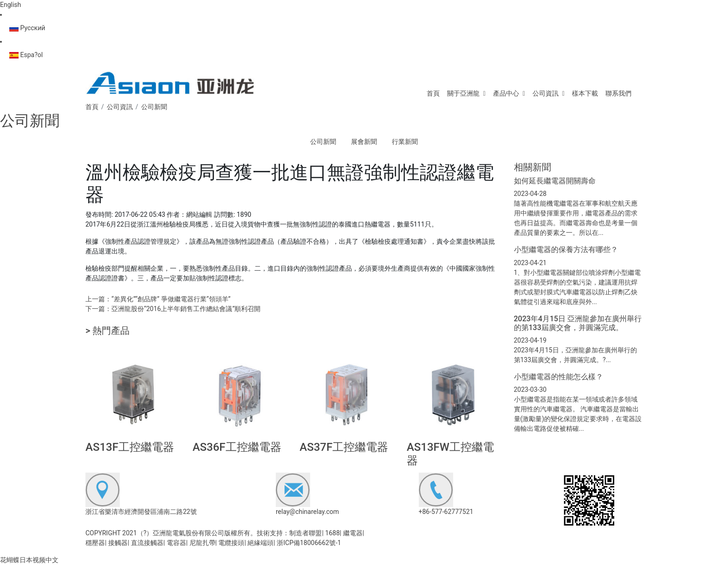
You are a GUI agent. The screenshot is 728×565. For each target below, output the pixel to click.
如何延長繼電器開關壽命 (555, 181)
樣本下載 (585, 93)
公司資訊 (546, 93)
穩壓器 (95, 543)
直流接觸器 (147, 543)
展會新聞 (364, 142)
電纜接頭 (231, 543)
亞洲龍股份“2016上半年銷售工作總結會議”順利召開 (186, 309)
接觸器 (118, 543)
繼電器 (353, 533)
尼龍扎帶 (202, 543)
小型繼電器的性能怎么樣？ (559, 377)
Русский (27, 28)
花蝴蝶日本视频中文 (29, 560)
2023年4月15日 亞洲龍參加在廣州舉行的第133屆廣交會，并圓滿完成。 (578, 323)
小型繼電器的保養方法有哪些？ (566, 250)
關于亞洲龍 (463, 93)
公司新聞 (323, 142)
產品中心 (506, 93)
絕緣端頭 (260, 543)
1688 (332, 533)
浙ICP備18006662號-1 (309, 543)
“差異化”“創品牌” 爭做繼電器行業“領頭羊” (171, 299)
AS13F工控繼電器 (130, 447)
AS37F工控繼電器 (344, 447)
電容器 (176, 543)
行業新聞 (405, 142)
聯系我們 (618, 93)
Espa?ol (26, 55)
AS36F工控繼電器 (237, 447)
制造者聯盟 (305, 533)
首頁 (433, 93)
